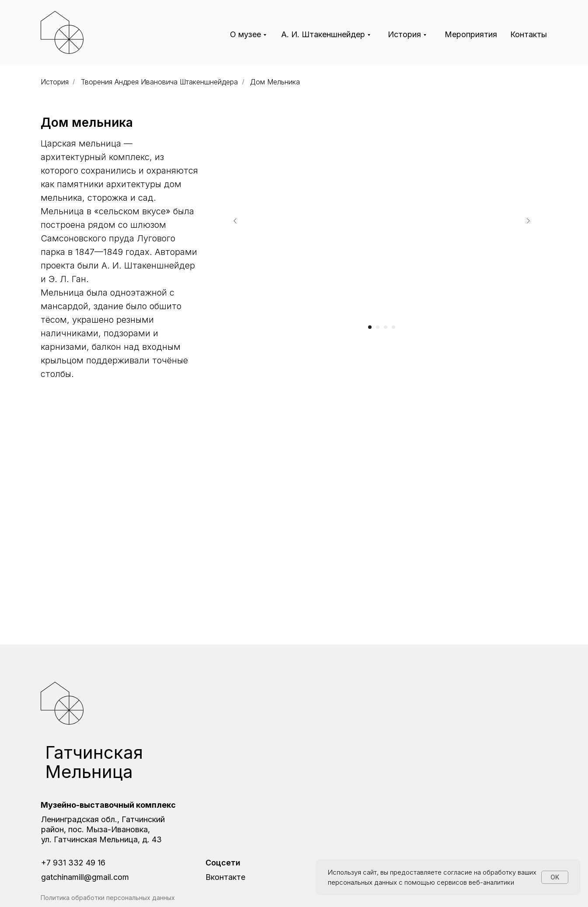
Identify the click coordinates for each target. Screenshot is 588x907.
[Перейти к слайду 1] (370, 327)
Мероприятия (471, 34)
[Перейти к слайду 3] (386, 327)
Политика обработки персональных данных (108, 898)
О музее (245, 34)
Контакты (529, 34)
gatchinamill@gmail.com (85, 877)
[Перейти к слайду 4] (393, 327)
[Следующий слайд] (528, 221)
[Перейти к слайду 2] (378, 327)
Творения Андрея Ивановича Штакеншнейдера (159, 82)
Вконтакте (225, 877)
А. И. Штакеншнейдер (323, 34)
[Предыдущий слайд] (235, 221)
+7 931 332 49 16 (73, 863)
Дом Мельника (275, 82)
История (404, 34)
